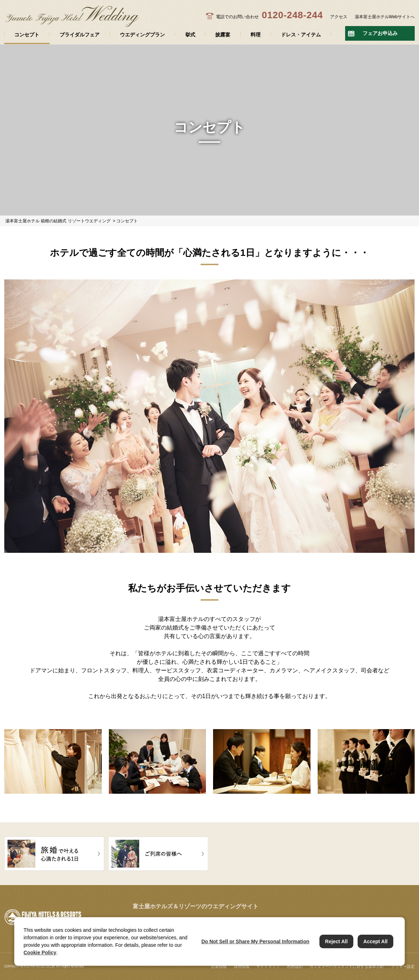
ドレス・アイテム (301, 35)
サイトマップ (268, 966)
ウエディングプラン (142, 35)
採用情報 (242, 966)
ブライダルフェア (80, 35)
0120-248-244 (292, 15)
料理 (256, 35)
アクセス (339, 17)
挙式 (190, 35)
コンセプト (27, 35)
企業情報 (219, 966)
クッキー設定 (403, 966)
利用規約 (295, 966)
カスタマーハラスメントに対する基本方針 (347, 966)
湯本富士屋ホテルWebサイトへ (385, 17)
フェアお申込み (380, 33)
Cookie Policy (40, 953)
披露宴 (223, 35)
